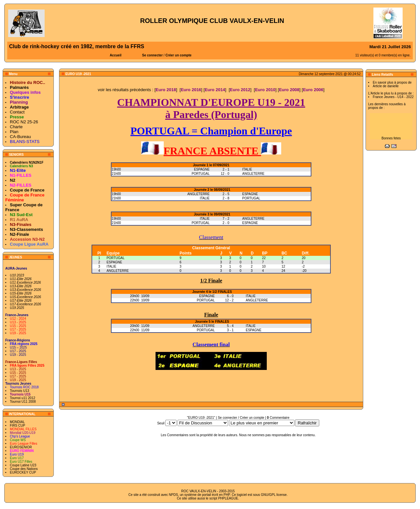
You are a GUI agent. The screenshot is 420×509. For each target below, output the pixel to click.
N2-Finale (20, 234)
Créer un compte (178, 55)
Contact (17, 112)
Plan (14, 132)
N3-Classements (26, 229)
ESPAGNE (115, 262)
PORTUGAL (116, 258)
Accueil (115, 55)
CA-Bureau (20, 137)
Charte (16, 127)
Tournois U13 (20, 391)
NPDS (174, 495)
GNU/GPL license (274, 495)
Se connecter (152, 55)
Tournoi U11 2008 (23, 402)
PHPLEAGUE (228, 498)
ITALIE (112, 266)
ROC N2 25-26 (24, 122)
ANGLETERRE (118, 271)
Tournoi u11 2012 (22, 398)
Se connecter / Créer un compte (241, 418)
